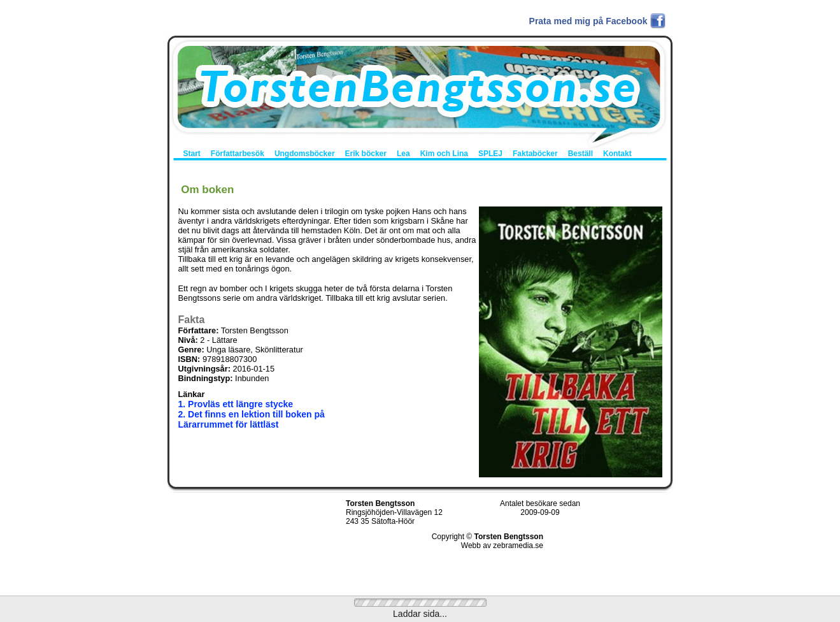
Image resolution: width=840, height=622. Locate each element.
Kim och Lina (444, 154)
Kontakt (617, 154)
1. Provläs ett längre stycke (236, 404)
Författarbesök (238, 154)
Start (192, 154)
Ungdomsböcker (305, 154)
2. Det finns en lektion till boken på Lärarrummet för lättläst (252, 419)
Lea (403, 154)
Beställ (580, 154)
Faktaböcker (535, 154)
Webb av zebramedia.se (502, 546)
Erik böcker (366, 154)
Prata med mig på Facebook (588, 21)
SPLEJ (490, 154)
